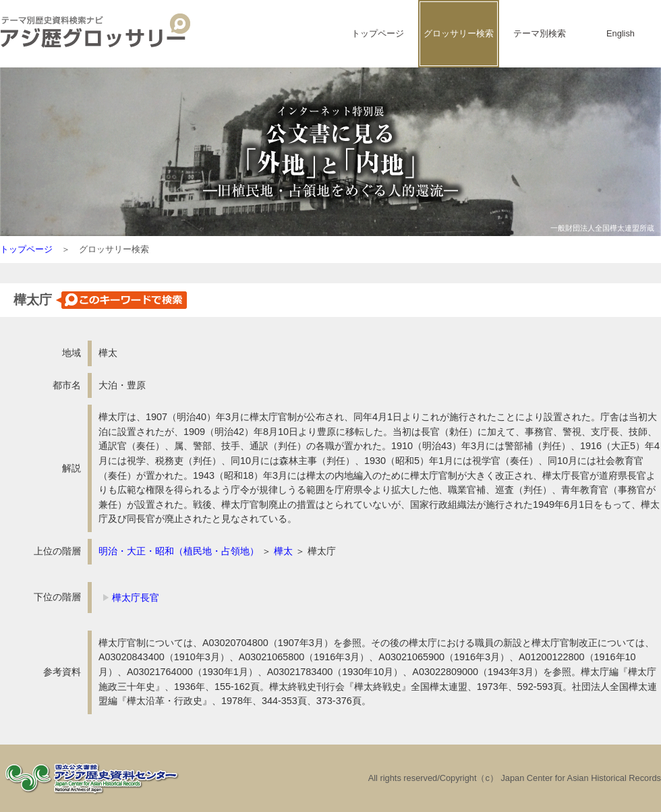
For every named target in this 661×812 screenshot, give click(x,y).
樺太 (283, 551)
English (621, 33)
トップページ (378, 33)
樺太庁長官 (136, 598)
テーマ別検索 (540, 33)
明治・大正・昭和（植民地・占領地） (179, 551)
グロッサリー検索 (459, 33)
